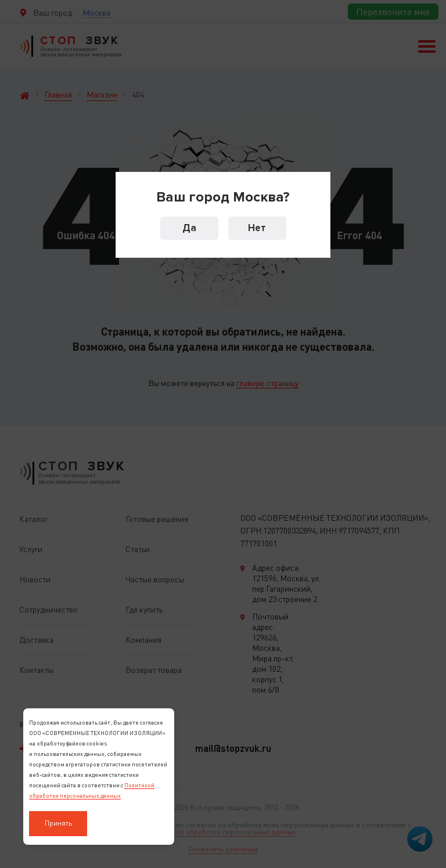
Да (189, 228)
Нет (257, 228)
